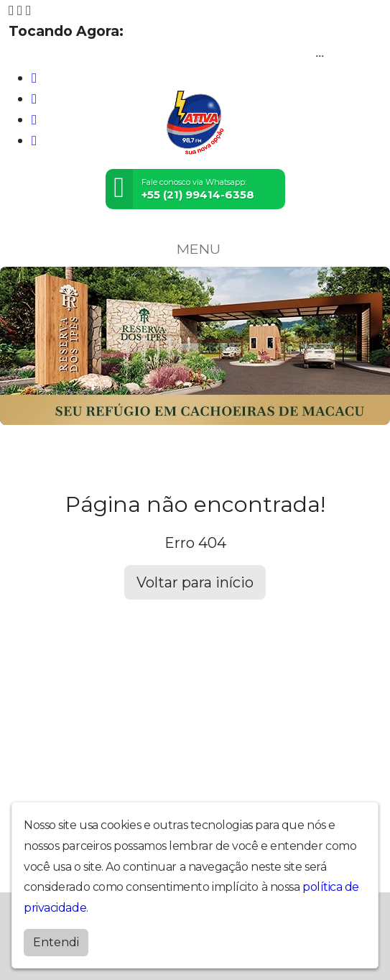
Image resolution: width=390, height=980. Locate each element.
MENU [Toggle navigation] (195, 249)
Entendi (56, 942)
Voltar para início (195, 582)
